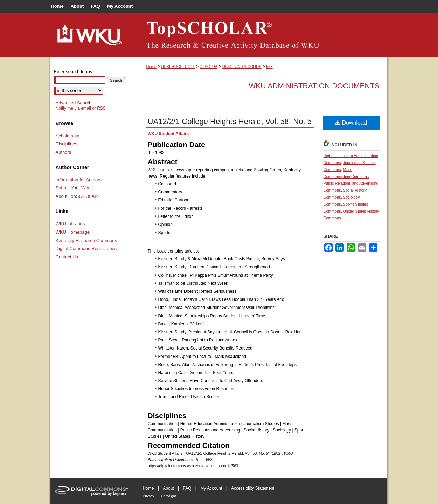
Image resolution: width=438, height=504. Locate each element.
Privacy (149, 496)
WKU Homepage (73, 232)
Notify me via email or (81, 108)
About (168, 488)
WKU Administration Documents (314, 86)
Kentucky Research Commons (86, 240)
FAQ (187, 488)
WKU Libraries (70, 224)
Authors (64, 152)
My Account (211, 488)
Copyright (169, 496)
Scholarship (68, 136)
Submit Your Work (74, 188)
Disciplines (67, 144)
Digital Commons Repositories (86, 248)
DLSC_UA (208, 67)
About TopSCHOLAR (77, 196)
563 (269, 67)
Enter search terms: (74, 72)
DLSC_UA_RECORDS (242, 67)
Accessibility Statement (253, 488)
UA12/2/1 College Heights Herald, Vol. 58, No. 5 (230, 121)
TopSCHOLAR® (261, 35)
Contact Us (67, 257)
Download (351, 123)
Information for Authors (79, 180)
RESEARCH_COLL (178, 67)
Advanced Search (74, 103)
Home (151, 67)
